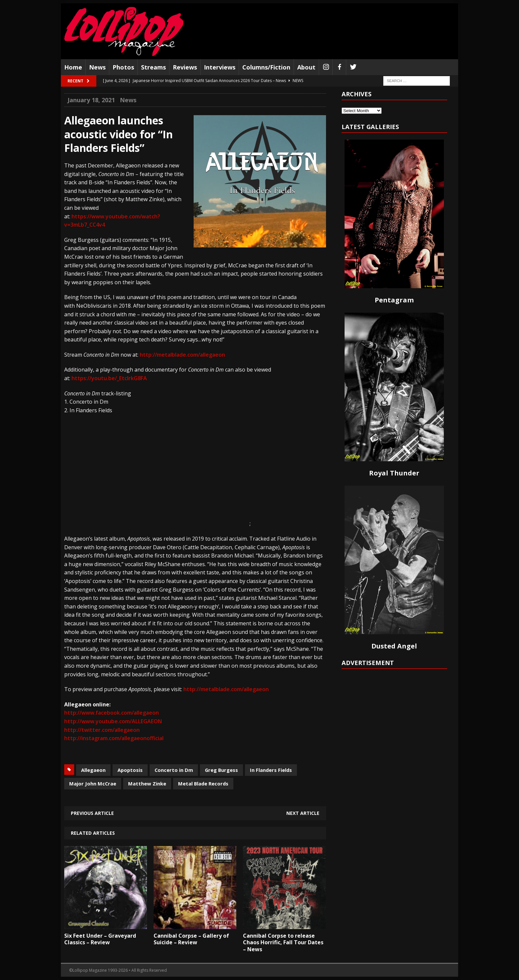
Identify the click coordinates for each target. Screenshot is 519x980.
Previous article (92, 813)
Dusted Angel (394, 646)
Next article (303, 813)
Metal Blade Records (203, 783)
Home (73, 67)
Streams (153, 67)
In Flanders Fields (271, 770)
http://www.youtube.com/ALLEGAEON (113, 721)
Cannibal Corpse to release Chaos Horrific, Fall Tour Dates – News (283, 943)
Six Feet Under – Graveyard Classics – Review (100, 939)
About (306, 67)
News (97, 67)
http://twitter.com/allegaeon (102, 730)
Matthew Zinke (147, 783)
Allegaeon (93, 770)
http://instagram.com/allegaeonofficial (114, 738)
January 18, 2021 (91, 100)
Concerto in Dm (174, 770)
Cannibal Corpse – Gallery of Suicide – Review (191, 939)
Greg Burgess (221, 770)
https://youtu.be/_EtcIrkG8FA (109, 378)
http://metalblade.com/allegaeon (182, 355)
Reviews (185, 67)
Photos (123, 67)
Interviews (220, 67)
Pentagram (394, 300)
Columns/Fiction (266, 67)
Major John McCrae (93, 783)
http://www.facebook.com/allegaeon (112, 713)
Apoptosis (130, 770)
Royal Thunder (394, 473)
